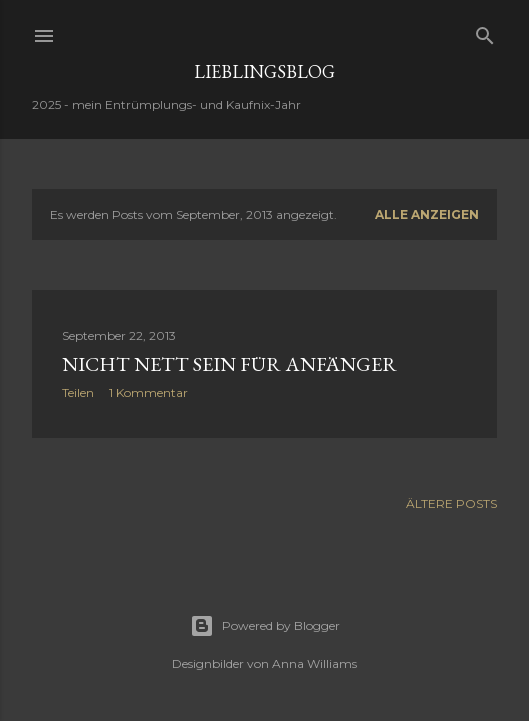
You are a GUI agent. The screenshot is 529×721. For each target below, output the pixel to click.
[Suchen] (485, 31)
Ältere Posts (451, 503)
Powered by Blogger (265, 626)
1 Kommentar (148, 392)
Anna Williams (314, 663)
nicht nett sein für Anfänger (229, 364)
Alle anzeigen (427, 214)
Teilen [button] (78, 392)
